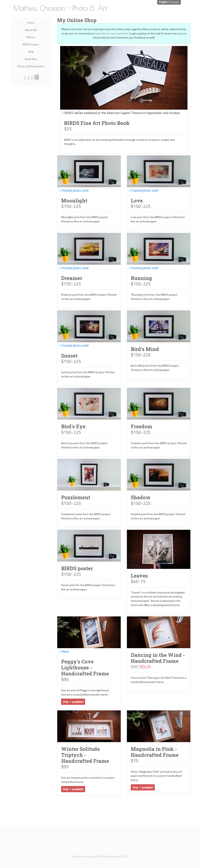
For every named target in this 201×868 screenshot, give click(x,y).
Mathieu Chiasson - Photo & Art (60, 8)
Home (31, 23)
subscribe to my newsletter (112, 33)
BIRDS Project (31, 44)
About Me (31, 30)
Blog (31, 52)
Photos (31, 37)
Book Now (31, 59)
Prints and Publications (31, 66)
